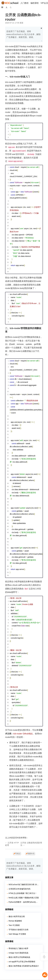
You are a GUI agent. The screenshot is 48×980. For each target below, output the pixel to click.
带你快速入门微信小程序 (18, 948)
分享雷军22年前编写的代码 (19, 889)
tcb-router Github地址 (23, 734)
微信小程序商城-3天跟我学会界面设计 (24, 966)
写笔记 (17, 854)
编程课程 (35, 3)
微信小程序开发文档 (17, 916)
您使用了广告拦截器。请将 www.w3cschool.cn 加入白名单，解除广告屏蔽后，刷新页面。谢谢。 (23, 34)
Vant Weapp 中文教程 (17, 934)
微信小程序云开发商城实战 (19, 957)
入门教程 (24, 3)
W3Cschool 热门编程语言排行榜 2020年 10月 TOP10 (24, 885)
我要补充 (30, 854)
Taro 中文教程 (14, 925)
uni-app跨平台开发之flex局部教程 (22, 962)
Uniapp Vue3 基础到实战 (18, 953)
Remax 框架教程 (15, 921)
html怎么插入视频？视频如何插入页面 (24, 898)
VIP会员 (44, 3)
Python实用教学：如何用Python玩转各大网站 (24, 902)
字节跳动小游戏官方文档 (18, 930)
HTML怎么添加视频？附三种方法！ (23, 893)
